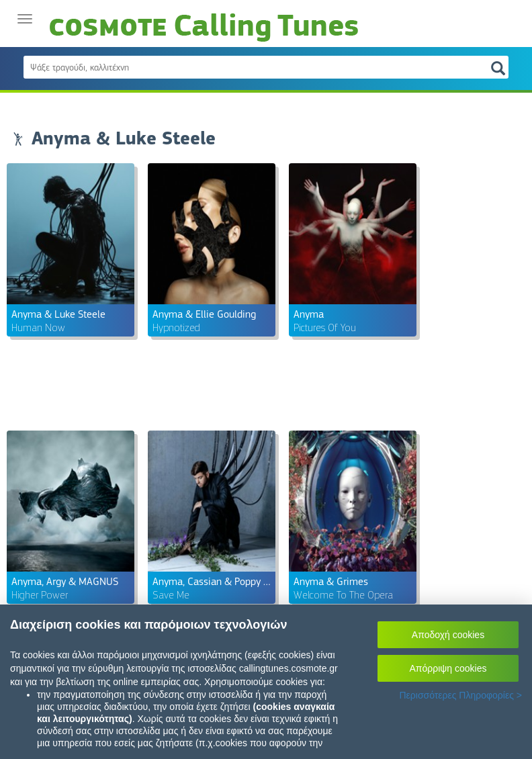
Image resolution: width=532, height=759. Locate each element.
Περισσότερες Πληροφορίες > (460, 695)
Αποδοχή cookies (448, 635)
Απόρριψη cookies (448, 668)
